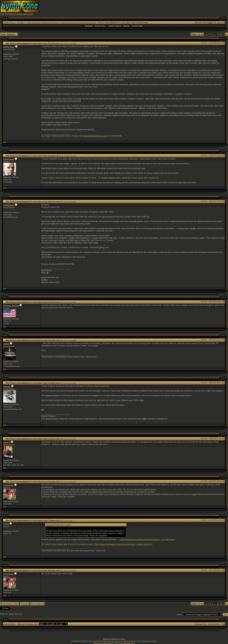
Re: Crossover (66, 521)
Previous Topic (10, 604)
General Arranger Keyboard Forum (78, 23)
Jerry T (7, 442)
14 (221, 34)
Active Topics (115, 26)
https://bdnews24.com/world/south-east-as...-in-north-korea (147, 539)
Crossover (8, 485)
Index (25, 604)
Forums (21, 23)
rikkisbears (9, 205)
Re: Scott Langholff (68, 44)
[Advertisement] (170, 8)
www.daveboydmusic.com (95, 136)
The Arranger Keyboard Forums (43, 23)
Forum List (100, 26)
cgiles (6, 344)
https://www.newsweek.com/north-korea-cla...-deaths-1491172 (123, 544)
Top (5, 142)
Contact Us (200, 624)
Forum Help (138, 26)
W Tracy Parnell (11, 306)
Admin (11, 614)
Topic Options (9, 34)
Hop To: (180, 615)
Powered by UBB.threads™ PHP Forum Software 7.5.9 (114, 643)
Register (89, 26)
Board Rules (9, 624)
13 (218, 34)
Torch (6, 524)
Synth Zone (9, 23)
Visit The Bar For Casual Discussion (17, 14)
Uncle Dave (9, 47)
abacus (7, 386)
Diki (16, 614)
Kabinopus (9, 159)
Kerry (21, 614)
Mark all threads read (28, 624)
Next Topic (37, 604)
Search (126, 26)
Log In (221, 23)
